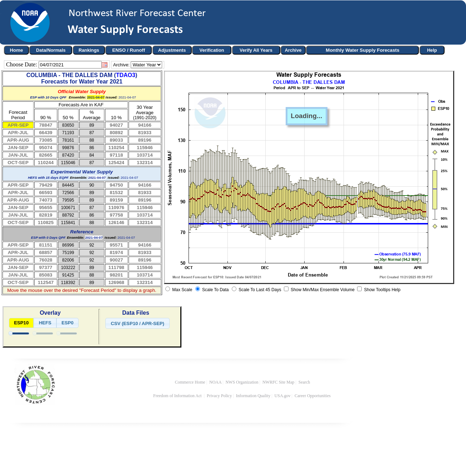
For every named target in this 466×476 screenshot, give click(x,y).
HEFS (45, 323)
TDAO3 (126, 75)
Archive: (121, 65)
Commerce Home (190, 382)
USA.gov (283, 396)
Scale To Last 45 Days (259, 290)
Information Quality (253, 396)
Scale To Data (215, 290)
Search (304, 382)
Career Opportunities (313, 396)
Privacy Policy (219, 396)
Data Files (136, 313)
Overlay (50, 313)
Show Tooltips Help (382, 290)
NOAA (215, 382)
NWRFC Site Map (278, 382)
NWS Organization (242, 382)
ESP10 (21, 323)
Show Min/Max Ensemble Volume (322, 290)
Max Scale (182, 290)
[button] (137, 323)
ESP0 (67, 323)
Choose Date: (22, 64)
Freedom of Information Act (178, 396)
